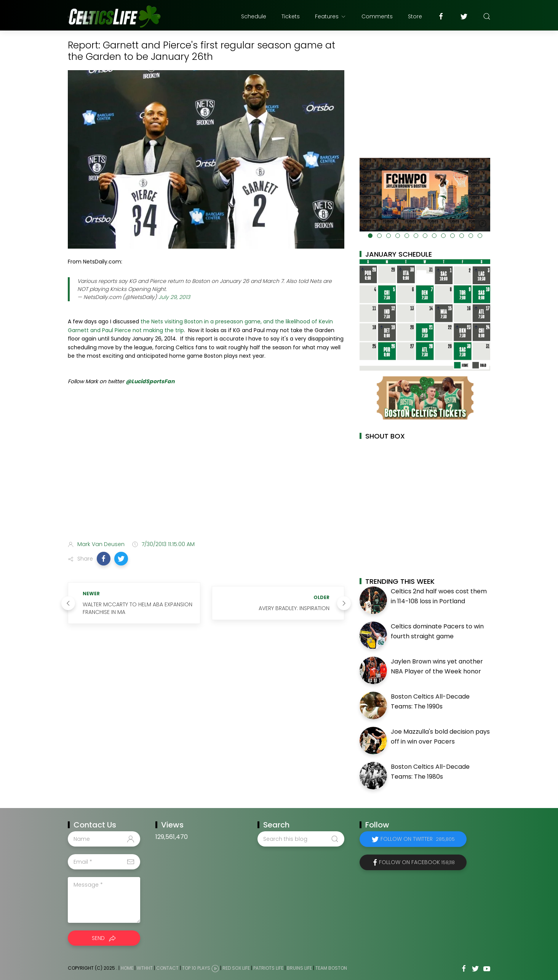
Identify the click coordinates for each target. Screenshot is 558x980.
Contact (167, 968)
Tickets (291, 16)
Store (415, 16)
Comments (377, 16)
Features (331, 16)
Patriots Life (268, 968)
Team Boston (331, 968)
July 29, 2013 (174, 297)
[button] (104, 559)
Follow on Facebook (417, 862)
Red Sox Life (236, 968)
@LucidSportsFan (150, 381)
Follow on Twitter (418, 839)
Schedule (254, 16)
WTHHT (145, 968)
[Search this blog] (301, 839)
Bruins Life (299, 968)
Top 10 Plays (196, 968)
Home (127, 968)
